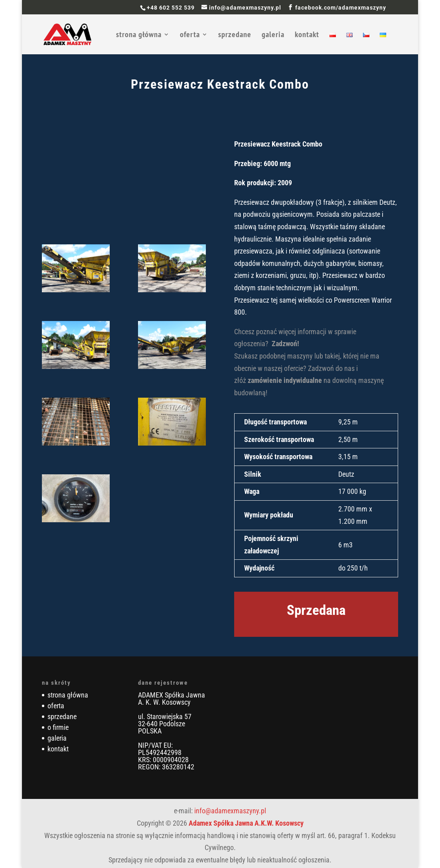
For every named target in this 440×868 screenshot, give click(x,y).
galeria (273, 36)
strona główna (139, 36)
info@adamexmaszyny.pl (230, 811)
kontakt (307, 36)
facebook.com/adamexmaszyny (341, 8)
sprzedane (235, 36)
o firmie (58, 727)
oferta (190, 36)
